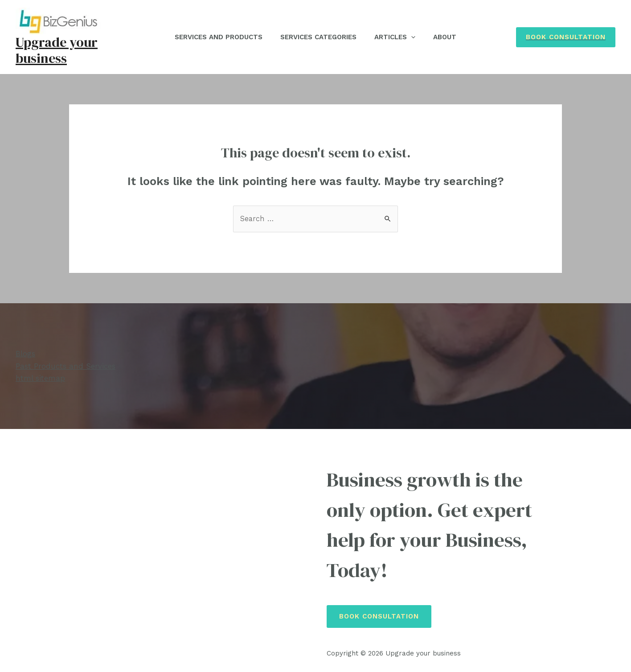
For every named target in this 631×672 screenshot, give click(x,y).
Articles (397, 37)
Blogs (25, 354)
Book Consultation (379, 617)
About (451, 37)
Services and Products (212, 37)
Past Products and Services (66, 366)
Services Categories (316, 37)
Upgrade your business (57, 50)
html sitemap (40, 378)
